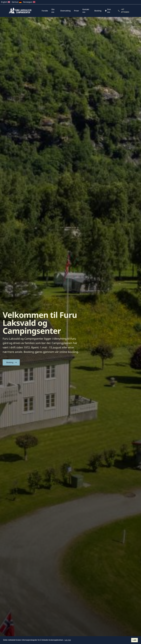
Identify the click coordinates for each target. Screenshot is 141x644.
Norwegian (29, 2)
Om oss (53, 11)
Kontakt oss (86, 11)
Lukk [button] (135, 640)
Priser (77, 11)
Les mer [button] (68, 640)
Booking (98, 11)
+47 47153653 (124, 11)
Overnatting (65, 11)
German (17, 2)
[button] (11, 362)
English (6, 2)
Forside (45, 11)
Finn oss (108, 11)
